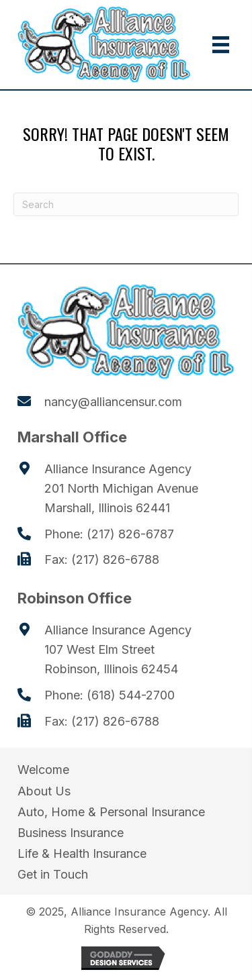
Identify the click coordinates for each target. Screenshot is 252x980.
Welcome (43, 770)
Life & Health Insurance (82, 853)
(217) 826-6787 (130, 534)
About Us (44, 791)
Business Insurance (71, 833)
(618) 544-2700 (131, 695)
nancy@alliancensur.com (113, 402)
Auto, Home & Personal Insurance (111, 812)
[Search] (126, 204)
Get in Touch (53, 874)
